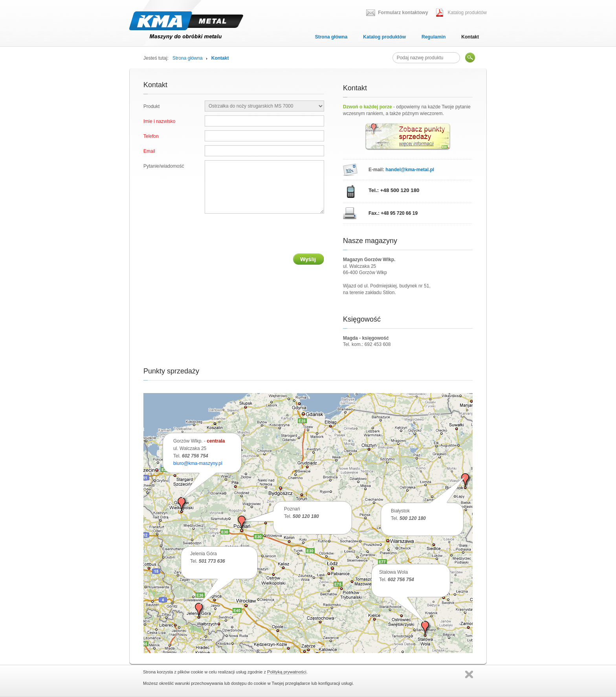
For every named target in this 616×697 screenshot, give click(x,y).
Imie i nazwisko (159, 121)
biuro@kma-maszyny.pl (198, 463)
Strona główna (331, 37)
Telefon (151, 136)
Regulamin (434, 37)
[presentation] (264, 234)
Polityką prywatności (287, 672)
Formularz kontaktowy (403, 13)
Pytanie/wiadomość (164, 166)
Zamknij (469, 674)
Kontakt (470, 37)
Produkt (151, 106)
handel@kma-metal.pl (410, 170)
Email (149, 151)
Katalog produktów (384, 37)
